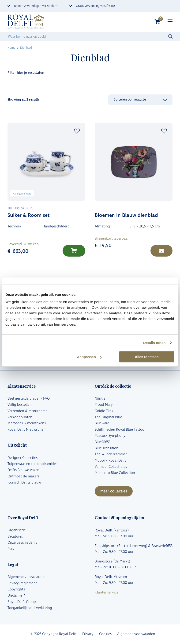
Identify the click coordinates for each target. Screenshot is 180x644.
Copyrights (16, 589)
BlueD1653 (103, 442)
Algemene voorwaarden (26, 577)
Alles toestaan (147, 357)
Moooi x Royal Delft (110, 461)
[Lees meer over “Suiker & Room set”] (74, 251)
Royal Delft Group (22, 602)
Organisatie (17, 530)
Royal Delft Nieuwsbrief (26, 430)
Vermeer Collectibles (111, 467)
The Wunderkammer (111, 454)
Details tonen (154, 343)
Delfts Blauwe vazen (23, 470)
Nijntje (100, 399)
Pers (11, 549)
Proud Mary (104, 405)
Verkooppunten (20, 417)
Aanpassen (89, 357)
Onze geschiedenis (22, 543)
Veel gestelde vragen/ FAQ (29, 399)
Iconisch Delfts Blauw (24, 482)
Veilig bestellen (20, 405)
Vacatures (15, 537)
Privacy (88, 634)
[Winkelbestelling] (140, 100)
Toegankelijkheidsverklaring (30, 608)
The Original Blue (108, 417)
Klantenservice (107, 592)
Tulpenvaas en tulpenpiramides (32, 464)
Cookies (105, 634)
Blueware (102, 423)
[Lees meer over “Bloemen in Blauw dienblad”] (161, 251)
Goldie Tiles (104, 411)
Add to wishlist (77, 131)
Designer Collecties (22, 458)
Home (11, 48)
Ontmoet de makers (23, 476)
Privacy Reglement (22, 583)
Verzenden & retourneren (28, 411)
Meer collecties (114, 491)
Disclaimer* (16, 595)
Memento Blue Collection (115, 473)
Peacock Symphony (110, 436)
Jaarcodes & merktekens (27, 423)
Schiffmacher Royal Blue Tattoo (120, 430)
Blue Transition (107, 448)
